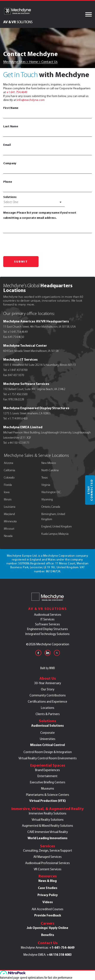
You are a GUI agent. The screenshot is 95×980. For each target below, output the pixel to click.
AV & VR (18, 22)
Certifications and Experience (47, 702)
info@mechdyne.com (31, 100)
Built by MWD (48, 668)
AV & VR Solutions (47, 609)
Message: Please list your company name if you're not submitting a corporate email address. (47, 222)
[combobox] (34, 203)
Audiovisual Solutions (47, 726)
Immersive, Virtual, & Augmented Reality (47, 809)
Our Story (48, 689)
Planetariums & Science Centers (48, 795)
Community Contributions (48, 695)
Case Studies (48, 888)
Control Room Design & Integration (48, 752)
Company (47, 167)
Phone (47, 186)
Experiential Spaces (48, 765)
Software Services (47, 624)
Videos (48, 902)
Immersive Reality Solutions (48, 813)
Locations (48, 708)
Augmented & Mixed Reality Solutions (47, 826)
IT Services (47, 619)
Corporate (47, 733)
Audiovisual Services (48, 615)
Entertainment (47, 776)
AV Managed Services (47, 857)
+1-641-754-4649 (62, 948)
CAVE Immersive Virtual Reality (48, 832)
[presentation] (36, 244)
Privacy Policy (48, 895)
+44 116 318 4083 (59, 955)
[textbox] (34, 202)
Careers (47, 923)
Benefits (48, 935)
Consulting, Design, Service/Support (48, 851)
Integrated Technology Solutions (47, 634)
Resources (48, 876)
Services (47, 846)
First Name (47, 112)
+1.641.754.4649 (17, 92)
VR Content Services (48, 869)
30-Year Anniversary (48, 683)
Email (47, 149)
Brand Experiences (47, 770)
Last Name (47, 131)
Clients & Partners (48, 714)
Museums (48, 789)
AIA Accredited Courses (47, 909)
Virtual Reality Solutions (48, 820)
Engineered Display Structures (47, 629)
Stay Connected (90, 490)
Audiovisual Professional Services (47, 863)
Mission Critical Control (47, 745)
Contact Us (48, 943)
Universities (48, 739)
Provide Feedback (48, 915)
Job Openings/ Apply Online (47, 928)
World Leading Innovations (47, 838)
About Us (48, 678)
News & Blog (47, 881)
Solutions (10, 197)
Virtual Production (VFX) (47, 801)
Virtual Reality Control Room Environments (48, 758)
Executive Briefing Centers (48, 782)
